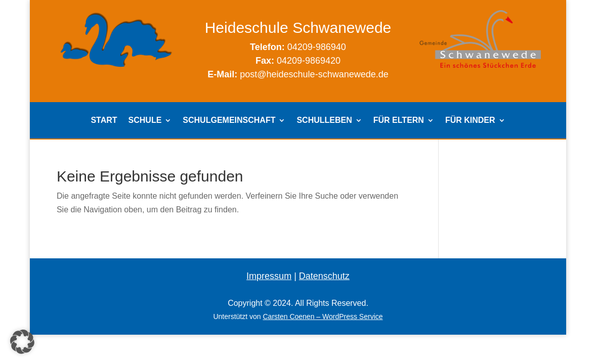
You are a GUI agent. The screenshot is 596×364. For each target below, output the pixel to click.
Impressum (269, 276)
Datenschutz (324, 276)
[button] (22, 342)
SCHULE (145, 121)
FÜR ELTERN (399, 121)
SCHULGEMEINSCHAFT (229, 121)
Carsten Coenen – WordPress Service (323, 316)
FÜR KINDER (470, 121)
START (104, 121)
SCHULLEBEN (324, 121)
